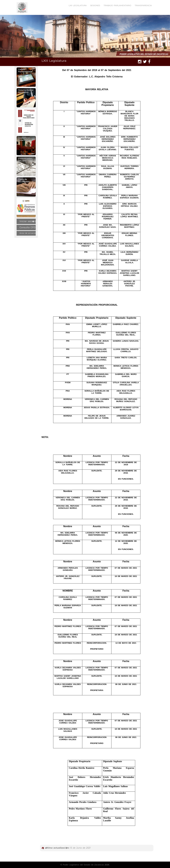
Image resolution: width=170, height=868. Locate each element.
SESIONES (95, 5)
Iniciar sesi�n (28, 221)
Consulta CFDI (28, 227)
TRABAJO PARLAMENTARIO (117, 5)
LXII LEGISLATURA (78, 5)
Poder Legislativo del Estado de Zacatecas (83, 865)
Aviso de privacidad (28, 233)
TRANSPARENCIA (143, 5)
